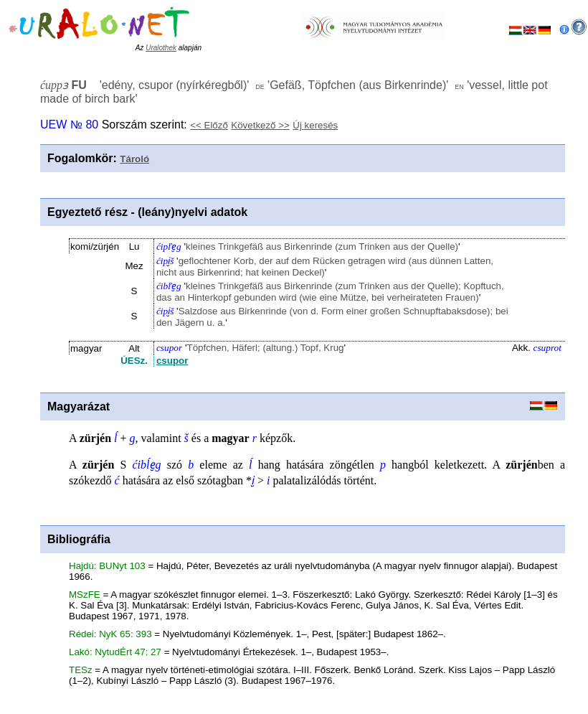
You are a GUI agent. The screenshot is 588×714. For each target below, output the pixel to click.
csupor (172, 361)
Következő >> (260, 125)
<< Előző (209, 125)
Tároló (134, 159)
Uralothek (161, 48)
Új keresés (315, 125)
